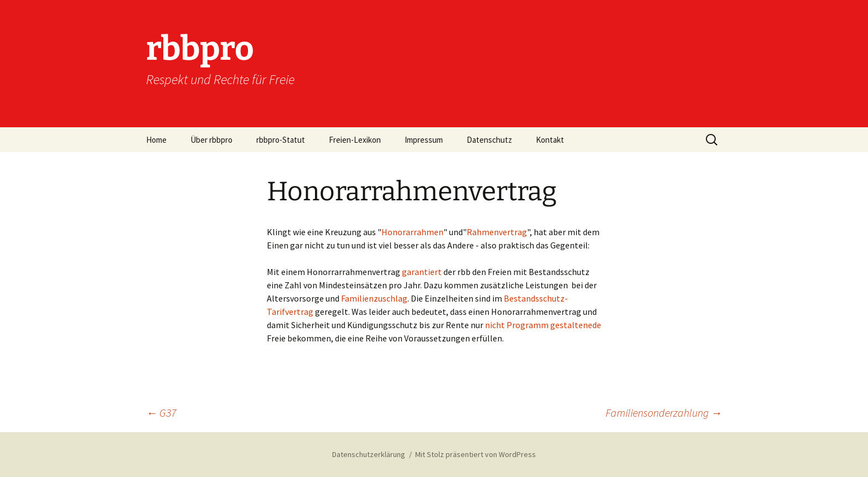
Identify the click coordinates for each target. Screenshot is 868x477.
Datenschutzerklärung (369, 454)
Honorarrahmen (412, 232)
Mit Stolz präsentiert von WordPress (476, 454)
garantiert (422, 272)
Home (156, 140)
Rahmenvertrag (497, 232)
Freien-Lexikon (355, 140)
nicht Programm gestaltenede (543, 325)
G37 (161, 413)
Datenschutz (489, 140)
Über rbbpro (211, 140)
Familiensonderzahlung (664, 413)
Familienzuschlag (374, 298)
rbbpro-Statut (281, 140)
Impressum (424, 140)
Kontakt (550, 140)
